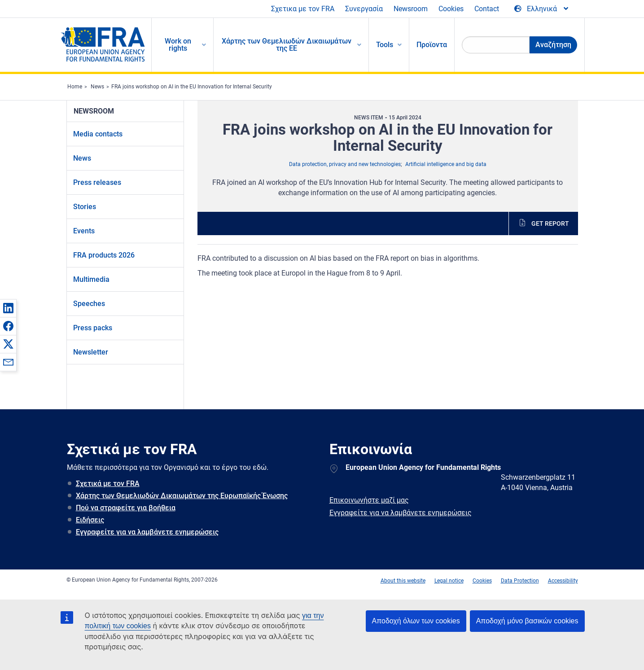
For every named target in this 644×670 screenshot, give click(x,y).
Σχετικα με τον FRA (303, 9)
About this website (403, 581)
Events (84, 231)
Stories (85, 207)
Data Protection (520, 581)
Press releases (97, 182)
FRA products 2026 (104, 255)
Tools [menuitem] (385, 45)
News (97, 87)
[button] (8, 308)
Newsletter (91, 352)
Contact (487, 9)
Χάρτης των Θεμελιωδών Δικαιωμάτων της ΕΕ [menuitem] (287, 45)
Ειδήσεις (90, 520)
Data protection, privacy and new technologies (345, 164)
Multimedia (91, 279)
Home (75, 87)
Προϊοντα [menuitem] (432, 45)
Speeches (89, 304)
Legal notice (449, 581)
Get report (550, 223)
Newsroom (411, 9)
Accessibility (563, 581)
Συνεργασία (364, 9)
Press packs (93, 328)
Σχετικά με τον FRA (108, 484)
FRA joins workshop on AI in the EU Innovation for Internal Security (192, 87)
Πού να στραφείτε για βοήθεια (126, 508)
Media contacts (98, 134)
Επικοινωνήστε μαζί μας (369, 500)
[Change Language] (542, 9)
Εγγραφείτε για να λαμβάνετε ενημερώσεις (147, 532)
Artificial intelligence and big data (446, 164)
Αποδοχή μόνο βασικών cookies (527, 621)
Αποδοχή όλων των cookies (416, 621)
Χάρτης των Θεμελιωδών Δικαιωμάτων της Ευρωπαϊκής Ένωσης (182, 496)
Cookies (451, 9)
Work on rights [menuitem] (178, 45)
